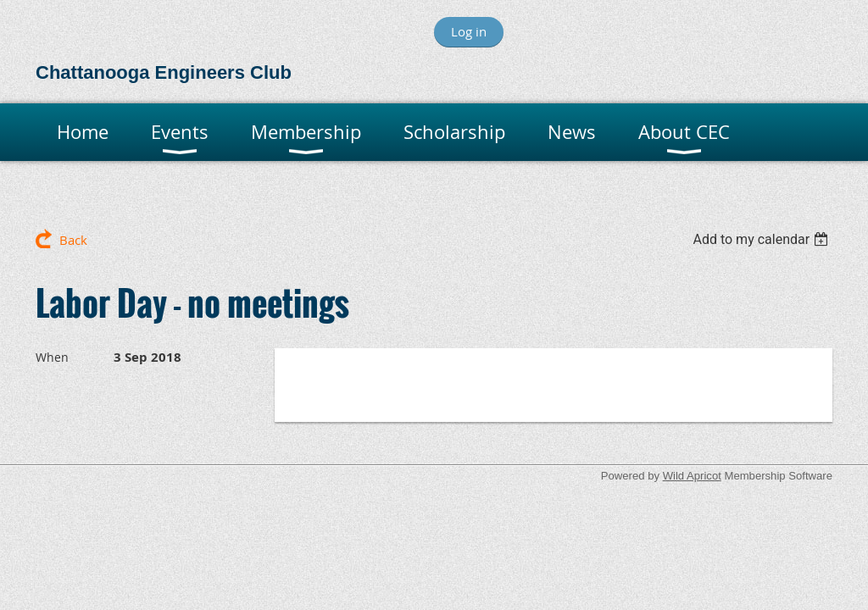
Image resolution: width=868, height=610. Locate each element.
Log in (469, 31)
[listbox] (762, 239)
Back (73, 240)
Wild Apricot (692, 476)
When (52, 357)
